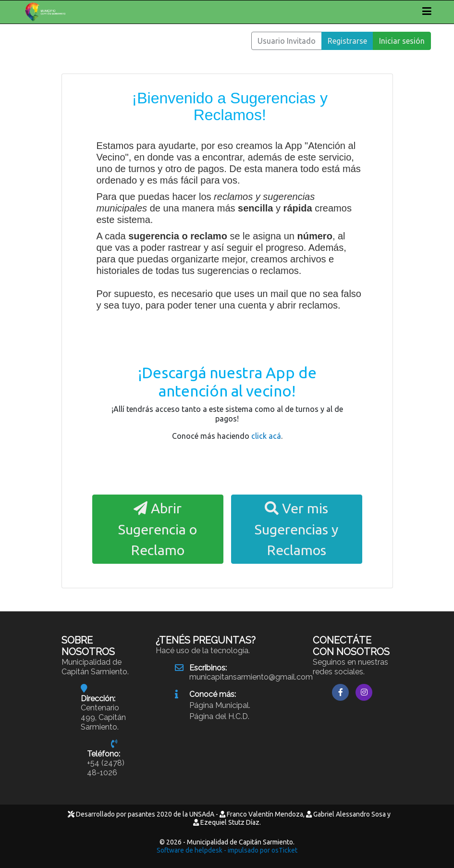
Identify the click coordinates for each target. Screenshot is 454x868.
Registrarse (347, 41)
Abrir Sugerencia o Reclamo (158, 529)
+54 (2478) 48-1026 (106, 768)
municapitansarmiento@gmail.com (251, 677)
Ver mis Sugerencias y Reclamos (296, 529)
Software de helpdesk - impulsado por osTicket (227, 850)
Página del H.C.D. (219, 716)
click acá (266, 436)
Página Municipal (219, 705)
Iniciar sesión (402, 41)
